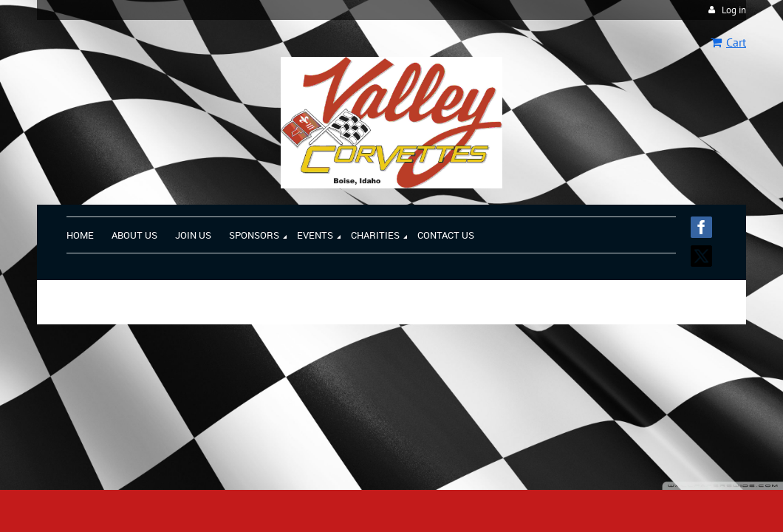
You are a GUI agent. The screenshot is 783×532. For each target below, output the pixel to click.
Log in (734, 10)
